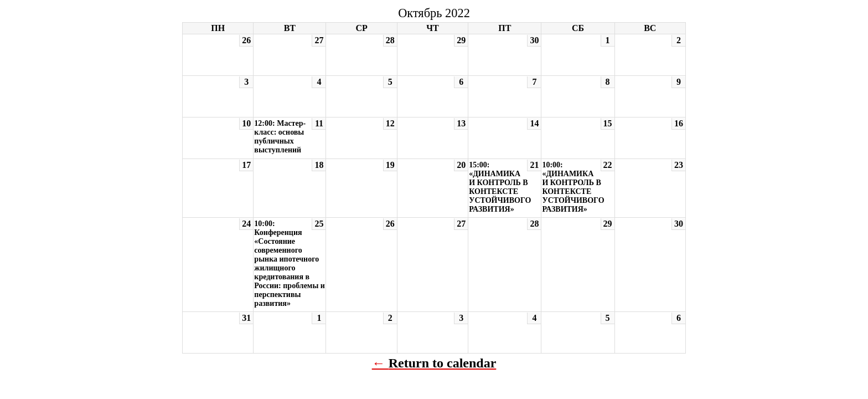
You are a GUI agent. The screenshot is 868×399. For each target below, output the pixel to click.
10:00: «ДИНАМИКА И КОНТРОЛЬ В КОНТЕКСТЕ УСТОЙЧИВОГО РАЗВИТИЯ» (573, 187)
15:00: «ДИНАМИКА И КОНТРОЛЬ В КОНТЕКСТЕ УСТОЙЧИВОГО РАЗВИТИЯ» (500, 187)
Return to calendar (443, 363)
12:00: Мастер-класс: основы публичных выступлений (280, 137)
